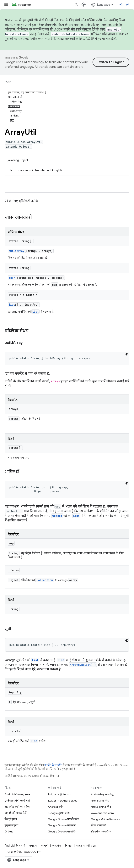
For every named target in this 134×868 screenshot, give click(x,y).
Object (57, 516)
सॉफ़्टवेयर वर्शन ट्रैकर (101, 831)
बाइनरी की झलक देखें (16, 813)
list (12, 305)
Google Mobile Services (105, 819)
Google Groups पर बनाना (62, 825)
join (12, 278)
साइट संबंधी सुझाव (87, 846)
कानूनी (45, 846)
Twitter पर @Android (60, 794)
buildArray (16, 251)
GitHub (9, 831)
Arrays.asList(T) (83, 665)
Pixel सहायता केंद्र (100, 801)
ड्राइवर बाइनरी (11, 825)
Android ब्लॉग (56, 807)
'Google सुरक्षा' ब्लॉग (59, 813)
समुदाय (33, 846)
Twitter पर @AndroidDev (62, 801)
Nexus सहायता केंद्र (101, 807)
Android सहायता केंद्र (102, 794)
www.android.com (102, 813)
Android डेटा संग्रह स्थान (17, 794)
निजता (69, 846)
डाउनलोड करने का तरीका (17, 807)
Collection (45, 580)
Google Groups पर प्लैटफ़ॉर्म (63, 819)
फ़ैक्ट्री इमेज (11, 819)
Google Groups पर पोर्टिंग (62, 831)
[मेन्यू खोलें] (6, 5)
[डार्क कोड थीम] (127, 354)
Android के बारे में (15, 846)
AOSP (8, 82)
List (35, 312)
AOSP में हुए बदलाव (98, 39)
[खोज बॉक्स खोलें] (76, 5)
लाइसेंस (57, 846)
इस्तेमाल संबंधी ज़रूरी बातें (17, 801)
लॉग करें (124, 5)
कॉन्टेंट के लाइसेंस (53, 765)
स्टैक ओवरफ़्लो (98, 825)
